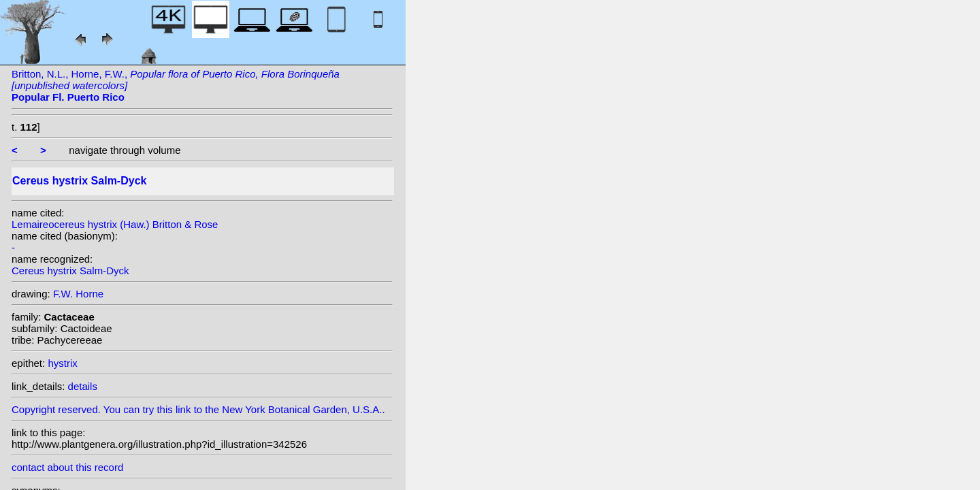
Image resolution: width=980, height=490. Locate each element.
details (83, 386)
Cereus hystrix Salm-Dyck (70, 271)
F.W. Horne (78, 294)
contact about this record (67, 467)
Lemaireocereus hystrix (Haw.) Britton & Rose (115, 224)
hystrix (62, 363)
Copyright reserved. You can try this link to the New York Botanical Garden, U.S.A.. (202, 406)
